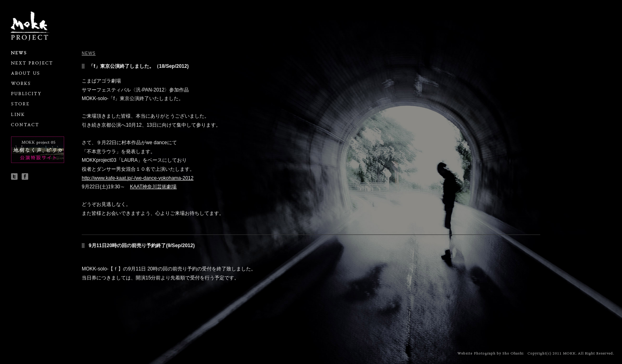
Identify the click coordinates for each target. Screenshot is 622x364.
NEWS (89, 53)
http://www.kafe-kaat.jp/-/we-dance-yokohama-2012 (138, 178)
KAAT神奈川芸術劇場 (153, 187)
